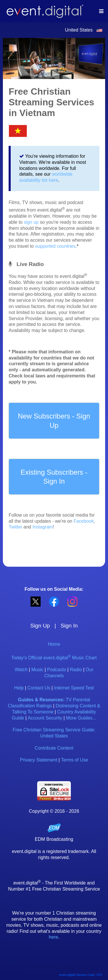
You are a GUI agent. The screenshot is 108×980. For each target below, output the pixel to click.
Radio (76, 670)
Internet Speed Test (74, 688)
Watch (21, 670)
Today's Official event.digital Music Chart (54, 658)
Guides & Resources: (41, 700)
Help (19, 688)
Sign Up (40, 626)
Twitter (15, 527)
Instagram (43, 527)
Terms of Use (75, 760)
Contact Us (39, 688)
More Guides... (81, 718)
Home (54, 644)
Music (37, 670)
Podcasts (57, 670)
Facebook (84, 521)
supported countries (55, 246)
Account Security (45, 718)
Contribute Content (54, 748)
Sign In (69, 626)
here (53, 937)
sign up (31, 222)
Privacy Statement (39, 760)
